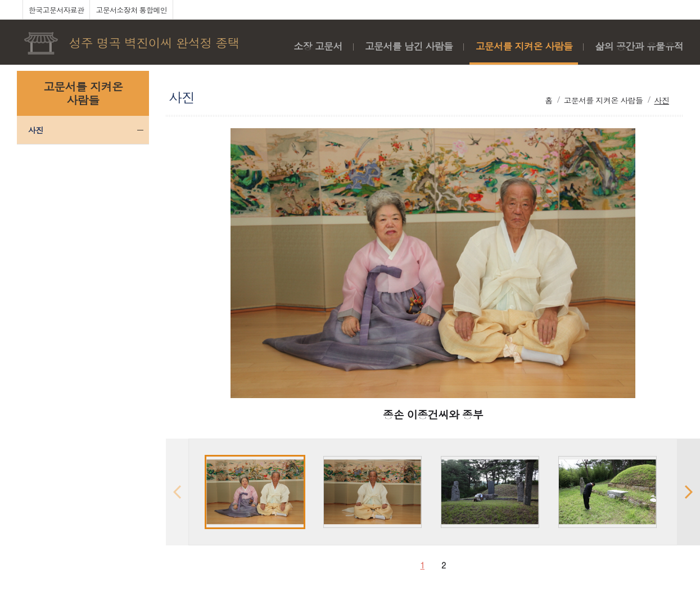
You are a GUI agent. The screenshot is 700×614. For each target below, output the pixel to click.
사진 (36, 130)
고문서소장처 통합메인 (131, 10)
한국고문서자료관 (56, 10)
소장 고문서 (318, 46)
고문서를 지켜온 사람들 (524, 46)
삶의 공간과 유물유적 (639, 46)
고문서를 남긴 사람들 (409, 46)
